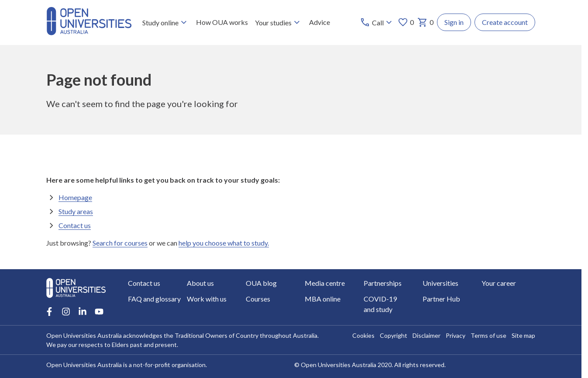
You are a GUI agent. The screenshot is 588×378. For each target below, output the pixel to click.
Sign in (454, 22)
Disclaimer (426, 335)
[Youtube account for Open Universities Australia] (99, 312)
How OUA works (222, 22)
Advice (320, 22)
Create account (505, 22)
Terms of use (488, 335)
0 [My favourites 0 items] (406, 22)
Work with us (207, 299)
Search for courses (120, 243)
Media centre (325, 283)
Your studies (279, 22)
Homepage (75, 197)
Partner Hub (441, 299)
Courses (258, 299)
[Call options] (377, 22)
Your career (499, 283)
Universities (440, 283)
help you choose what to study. (224, 243)
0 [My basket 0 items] (425, 22)
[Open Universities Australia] (89, 33)
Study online (166, 22)
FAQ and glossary (154, 299)
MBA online (323, 299)
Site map (523, 335)
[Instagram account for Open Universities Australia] (66, 312)
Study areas (76, 211)
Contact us (75, 225)
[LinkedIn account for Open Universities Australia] (83, 312)
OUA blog (261, 283)
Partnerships (383, 283)
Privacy (456, 335)
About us (200, 283)
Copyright (394, 335)
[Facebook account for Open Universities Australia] (49, 312)
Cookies (363, 335)
